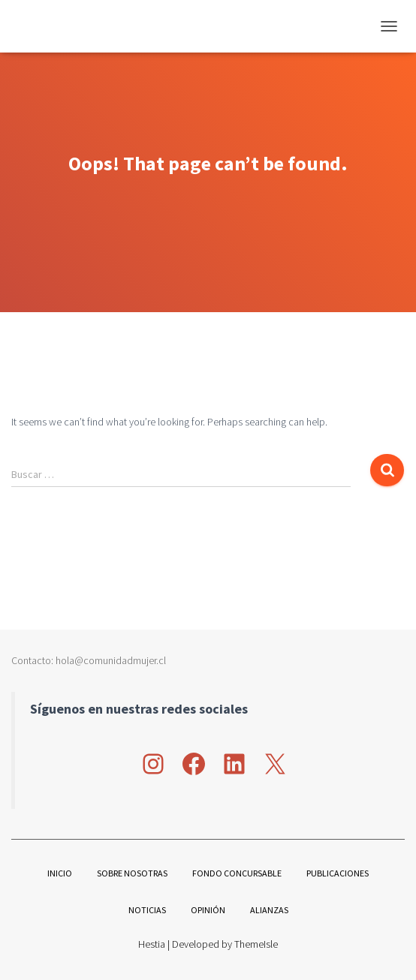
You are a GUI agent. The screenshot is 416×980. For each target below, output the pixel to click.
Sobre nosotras (132, 873)
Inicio (60, 873)
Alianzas (269, 910)
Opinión (208, 910)
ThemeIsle (256, 944)
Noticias (147, 910)
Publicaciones (338, 873)
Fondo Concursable (237, 873)
